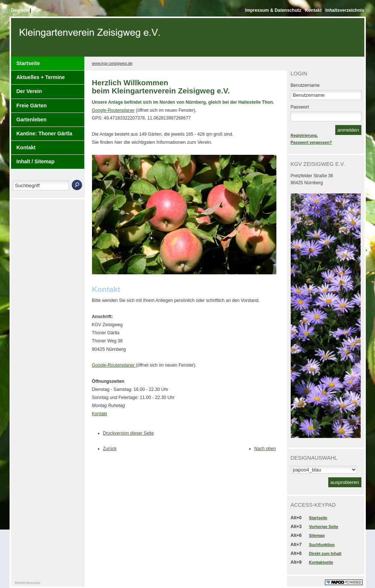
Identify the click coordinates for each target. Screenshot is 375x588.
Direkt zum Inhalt (325, 553)
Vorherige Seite (324, 527)
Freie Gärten (32, 106)
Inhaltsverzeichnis (345, 10)
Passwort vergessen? (311, 142)
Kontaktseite (321, 562)
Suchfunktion (322, 545)
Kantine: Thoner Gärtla (45, 133)
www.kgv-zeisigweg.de (112, 63)
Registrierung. (304, 135)
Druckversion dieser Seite (129, 433)
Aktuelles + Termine (41, 77)
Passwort (300, 107)
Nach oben (265, 449)
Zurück (110, 449)
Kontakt (314, 10)
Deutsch (20, 10)
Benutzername (305, 85)
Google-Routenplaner (113, 110)
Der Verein (29, 91)
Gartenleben (32, 120)
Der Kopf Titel (91, 40)
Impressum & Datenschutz (274, 10)
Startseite (28, 63)
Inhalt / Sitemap (36, 161)
